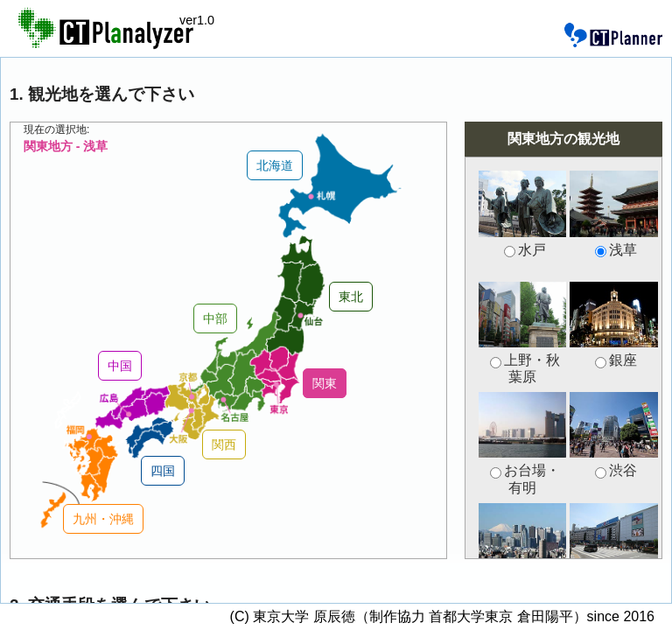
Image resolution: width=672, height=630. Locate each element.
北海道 (275, 165)
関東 (325, 383)
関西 (224, 444)
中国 (120, 366)
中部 (215, 318)
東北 (351, 297)
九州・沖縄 (103, 519)
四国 (163, 471)
